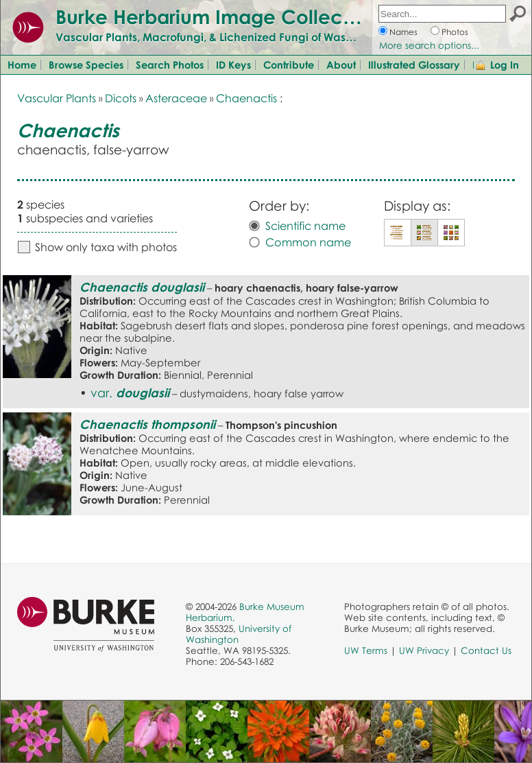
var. (130, 392)
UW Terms (366, 650)
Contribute (289, 64)
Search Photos (170, 64)
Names (403, 32)
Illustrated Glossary (414, 64)
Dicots (121, 98)
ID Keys (233, 64)
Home (22, 64)
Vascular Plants (57, 98)
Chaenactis (246, 98)
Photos (455, 32)
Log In (505, 64)
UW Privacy (424, 650)
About (341, 64)
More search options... (429, 45)
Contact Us (486, 650)
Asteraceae (176, 98)
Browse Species (86, 64)
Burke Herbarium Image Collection (216, 16)
